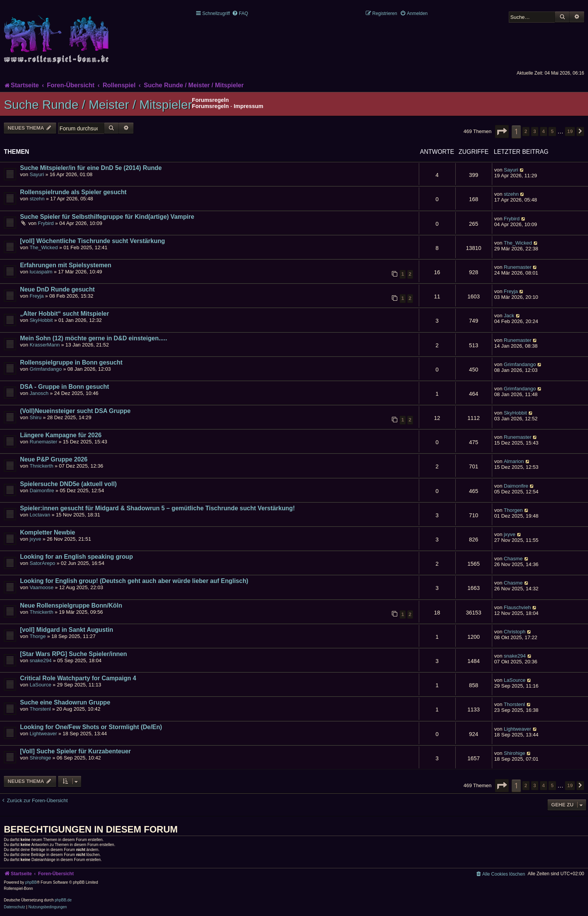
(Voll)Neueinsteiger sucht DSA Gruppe (75, 411)
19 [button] (570, 131)
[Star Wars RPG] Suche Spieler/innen (73, 654)
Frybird (46, 223)
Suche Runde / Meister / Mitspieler (98, 105)
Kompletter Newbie (47, 532)
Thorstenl (40, 709)
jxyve (35, 539)
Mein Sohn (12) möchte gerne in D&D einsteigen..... (94, 338)
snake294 (41, 660)
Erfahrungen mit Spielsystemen (66, 265)
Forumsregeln (210, 106)
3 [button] (535, 131)
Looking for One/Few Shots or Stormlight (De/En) (91, 727)
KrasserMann (45, 345)
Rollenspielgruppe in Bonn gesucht (71, 362)
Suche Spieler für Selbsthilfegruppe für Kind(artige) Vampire (107, 217)
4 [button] (544, 131)
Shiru (36, 417)
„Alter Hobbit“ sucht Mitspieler (64, 314)
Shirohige (40, 758)
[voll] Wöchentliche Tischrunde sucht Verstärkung (92, 241)
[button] (502, 132)
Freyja (37, 296)
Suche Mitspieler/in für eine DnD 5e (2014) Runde (91, 168)
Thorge (38, 636)
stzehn (37, 199)
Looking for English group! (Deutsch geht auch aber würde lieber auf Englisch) (134, 581)
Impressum (249, 106)
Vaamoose (42, 587)
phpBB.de (63, 900)
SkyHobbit (41, 320)
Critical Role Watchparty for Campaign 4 (78, 678)
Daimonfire (42, 490)
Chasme (513, 559)
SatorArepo (42, 563)
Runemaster (518, 267)
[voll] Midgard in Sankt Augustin (67, 630)
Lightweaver (43, 734)
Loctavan (40, 515)
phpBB (31, 882)
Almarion (514, 461)
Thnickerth (42, 466)
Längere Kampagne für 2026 (61, 435)
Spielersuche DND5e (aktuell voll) (68, 484)
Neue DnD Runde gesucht (57, 289)
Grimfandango (46, 369)
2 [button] (526, 131)
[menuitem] (240, 13)
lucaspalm (41, 272)
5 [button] (552, 131)
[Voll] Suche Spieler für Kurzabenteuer (75, 751)
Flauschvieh (517, 607)
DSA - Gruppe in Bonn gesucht (65, 387)
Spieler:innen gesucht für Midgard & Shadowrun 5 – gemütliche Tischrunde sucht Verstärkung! (157, 508)
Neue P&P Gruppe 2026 (54, 459)
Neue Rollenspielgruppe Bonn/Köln (71, 605)
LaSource (40, 685)
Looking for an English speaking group (77, 557)
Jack (509, 316)
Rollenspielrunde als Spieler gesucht (73, 192)
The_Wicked (44, 247)
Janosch (39, 393)
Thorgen (513, 510)
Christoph (515, 632)
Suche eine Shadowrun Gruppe (65, 702)
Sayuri (37, 174)
